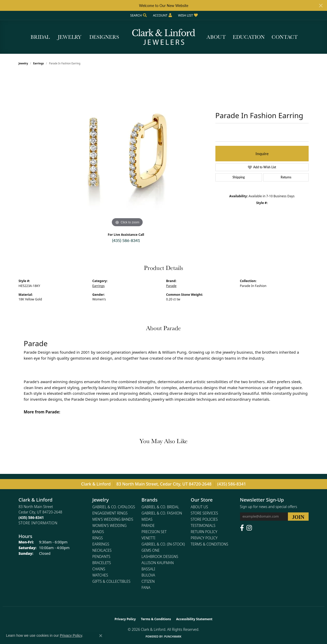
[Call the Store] (31, 517)
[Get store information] (38, 523)
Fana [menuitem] (146, 588)
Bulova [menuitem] (148, 575)
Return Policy (204, 532)
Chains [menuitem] (99, 569)
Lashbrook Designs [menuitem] (160, 556)
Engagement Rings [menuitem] (110, 513)
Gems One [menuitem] (151, 550)
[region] (127, 151)
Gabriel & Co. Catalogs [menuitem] (114, 507)
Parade (171, 286)
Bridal (40, 37)
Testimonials (203, 525)
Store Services (205, 513)
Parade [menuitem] (148, 525)
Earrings (38, 63)
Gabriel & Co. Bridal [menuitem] (160, 507)
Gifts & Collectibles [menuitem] (111, 581)
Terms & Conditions (210, 544)
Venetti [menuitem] (148, 538)
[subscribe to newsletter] (298, 517)
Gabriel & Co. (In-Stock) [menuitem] (163, 544)
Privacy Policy (204, 538)
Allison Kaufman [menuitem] (158, 563)
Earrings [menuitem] (101, 544)
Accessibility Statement (194, 619)
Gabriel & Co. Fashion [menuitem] (162, 513)
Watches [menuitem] (100, 575)
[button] (138, 15)
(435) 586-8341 (126, 240)
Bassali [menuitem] (148, 569)
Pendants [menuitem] (101, 556)
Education (249, 37)
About (216, 37)
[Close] (321, 6)
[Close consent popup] (101, 636)
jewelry (23, 63)
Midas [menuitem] (147, 519)
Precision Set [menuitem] (154, 532)
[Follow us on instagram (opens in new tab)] (249, 528)
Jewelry (70, 37)
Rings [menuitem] (98, 538)
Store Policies (204, 519)
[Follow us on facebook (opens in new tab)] (242, 528)
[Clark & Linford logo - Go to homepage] (164, 37)
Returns (286, 177)
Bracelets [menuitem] (102, 563)
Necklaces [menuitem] (102, 550)
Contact (285, 37)
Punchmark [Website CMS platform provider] (173, 637)
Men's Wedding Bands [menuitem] (113, 519)
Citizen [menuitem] (148, 581)
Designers (104, 37)
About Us (199, 507)
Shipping (239, 177)
